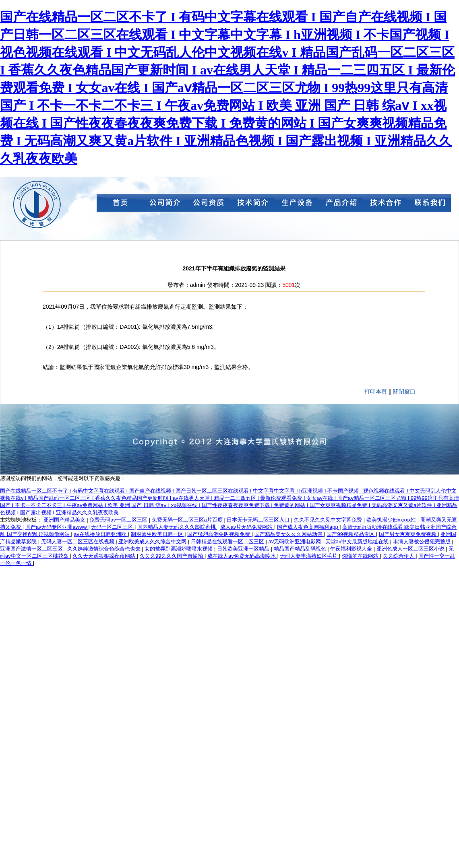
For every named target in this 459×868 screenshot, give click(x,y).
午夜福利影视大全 (352, 549)
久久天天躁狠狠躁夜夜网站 (105, 556)
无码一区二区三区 (113, 527)
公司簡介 (163, 205)
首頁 (119, 205)
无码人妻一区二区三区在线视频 (79, 541)
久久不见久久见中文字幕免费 (329, 520)
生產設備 (296, 205)
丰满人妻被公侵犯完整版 (423, 541)
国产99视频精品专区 (351, 534)
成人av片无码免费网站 (247, 527)
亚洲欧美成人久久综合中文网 (153, 541)
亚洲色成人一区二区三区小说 (411, 549)
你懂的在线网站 (361, 556)
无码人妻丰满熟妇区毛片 (309, 556)
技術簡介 (252, 205)
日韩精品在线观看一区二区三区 (228, 541)
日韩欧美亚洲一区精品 (244, 549)
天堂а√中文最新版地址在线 (358, 541)
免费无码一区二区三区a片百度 (188, 520)
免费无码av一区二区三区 (119, 520)
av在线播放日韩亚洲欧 (101, 534)
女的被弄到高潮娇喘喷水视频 (179, 549)
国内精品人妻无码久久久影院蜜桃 (177, 527)
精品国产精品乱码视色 (301, 549)
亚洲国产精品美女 (65, 520)
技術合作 (385, 205)
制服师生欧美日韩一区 (158, 534)
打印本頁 (376, 392)
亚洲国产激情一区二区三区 (32, 549)
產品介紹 (340, 205)
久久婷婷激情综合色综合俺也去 (105, 549)
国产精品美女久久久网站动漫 (289, 534)
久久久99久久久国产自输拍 (172, 556)
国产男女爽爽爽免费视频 (408, 534)
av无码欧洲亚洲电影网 (296, 541)
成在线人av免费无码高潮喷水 (242, 556)
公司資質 (207, 205)
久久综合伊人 (399, 556)
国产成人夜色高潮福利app (308, 527)
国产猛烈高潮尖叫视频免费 (219, 534)
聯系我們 (429, 205)
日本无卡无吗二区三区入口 (259, 520)
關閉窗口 (404, 392)
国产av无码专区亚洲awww (57, 527)
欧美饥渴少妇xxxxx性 (392, 520)
